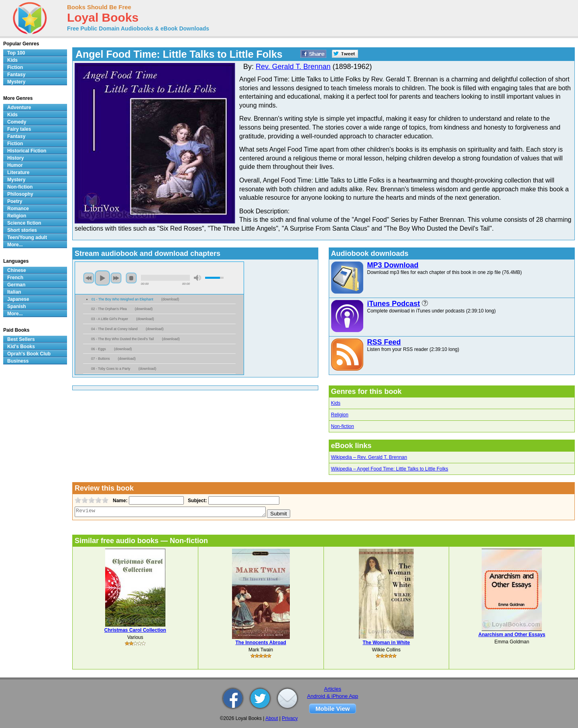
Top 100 (16, 53)
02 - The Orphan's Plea (109, 309)
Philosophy (20, 194)
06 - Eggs (99, 349)
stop (131, 278)
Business (18, 361)
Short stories (22, 230)
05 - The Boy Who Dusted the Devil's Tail (122, 339)
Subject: (196, 501)
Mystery (16, 82)
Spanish (17, 306)
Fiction (15, 67)
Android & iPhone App (333, 696)
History (15, 158)
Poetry (15, 201)
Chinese (17, 270)
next (116, 278)
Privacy (290, 718)
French (15, 278)
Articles (333, 689)
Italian (14, 292)
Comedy (17, 122)
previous (89, 278)
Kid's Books (21, 347)
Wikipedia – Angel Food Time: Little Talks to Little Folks (390, 469)
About (272, 718)
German (16, 285)
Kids (336, 403)
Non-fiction (343, 426)
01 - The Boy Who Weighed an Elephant (122, 299)
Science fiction (24, 223)
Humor (15, 165)
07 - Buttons (101, 359)
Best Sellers (21, 339)
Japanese (18, 299)
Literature (18, 172)
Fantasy (16, 75)
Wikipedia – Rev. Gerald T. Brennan (369, 457)
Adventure (19, 107)
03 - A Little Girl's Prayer (110, 319)
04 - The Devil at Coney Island (114, 329)
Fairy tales (19, 129)
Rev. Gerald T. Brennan (293, 67)
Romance (18, 209)
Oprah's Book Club (29, 354)
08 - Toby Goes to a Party (111, 369)
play (102, 278)
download (170, 299)
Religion (340, 415)
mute (197, 278)
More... (15, 245)
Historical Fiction (27, 151)
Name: (119, 501)
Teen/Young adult (27, 237)
